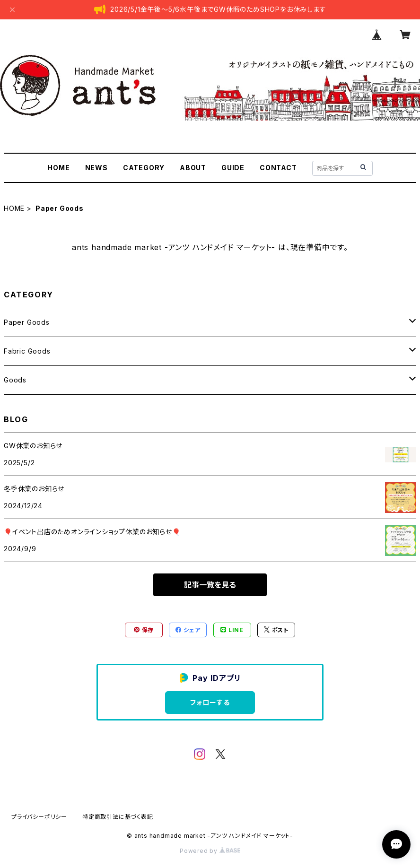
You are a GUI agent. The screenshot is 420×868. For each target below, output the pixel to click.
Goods (15, 380)
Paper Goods (27, 322)
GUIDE (233, 168)
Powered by (210, 851)
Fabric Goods (27, 351)
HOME (58, 168)
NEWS (96, 168)
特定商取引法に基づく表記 (118, 817)
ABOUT (193, 168)
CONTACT (278, 168)
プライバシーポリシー (39, 817)
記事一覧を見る (210, 585)
